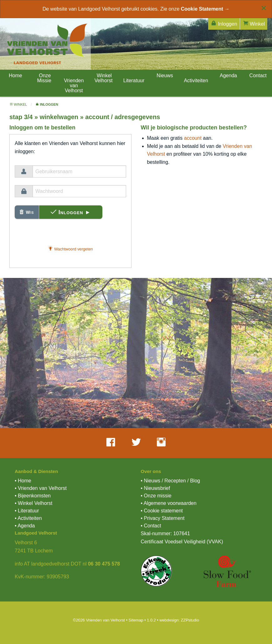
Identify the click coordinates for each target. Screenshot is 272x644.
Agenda (228, 75)
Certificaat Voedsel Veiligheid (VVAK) (182, 542)
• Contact (151, 526)
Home (15, 75)
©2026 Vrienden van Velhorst (99, 620)
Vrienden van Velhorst (74, 86)
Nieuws (164, 75)
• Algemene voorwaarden (169, 503)
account (193, 138)
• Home (23, 481)
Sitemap (136, 620)
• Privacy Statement (163, 518)
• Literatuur (27, 511)
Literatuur (134, 80)
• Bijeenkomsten (33, 496)
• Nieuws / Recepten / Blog (171, 481)
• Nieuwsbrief (156, 488)
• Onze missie (156, 496)
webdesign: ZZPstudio (179, 620)
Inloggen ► (71, 212)
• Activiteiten (28, 518)
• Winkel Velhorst (33, 503)
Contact (257, 75)
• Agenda (25, 526)
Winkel (254, 23)
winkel (18, 104)
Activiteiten (196, 80)
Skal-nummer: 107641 (165, 533)
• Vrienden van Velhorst (41, 488)
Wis (27, 212)
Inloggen (224, 23)
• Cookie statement (162, 511)
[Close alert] (264, 8)
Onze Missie (44, 78)
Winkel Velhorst (104, 78)
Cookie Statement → (205, 9)
